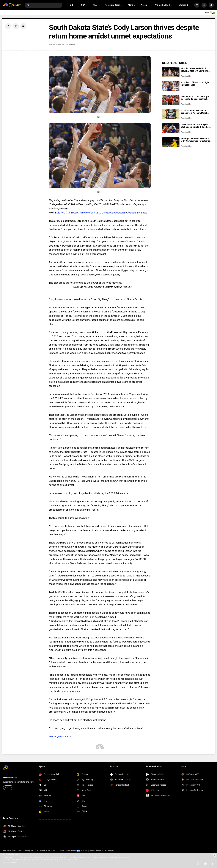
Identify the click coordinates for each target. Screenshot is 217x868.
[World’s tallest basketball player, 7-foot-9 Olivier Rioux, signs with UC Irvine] (171, 72)
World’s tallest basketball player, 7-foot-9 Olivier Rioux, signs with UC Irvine (195, 70)
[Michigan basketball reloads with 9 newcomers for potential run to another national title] (171, 142)
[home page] (12, 5)
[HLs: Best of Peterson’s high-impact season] (171, 86)
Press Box (52, 851)
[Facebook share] (8, 26)
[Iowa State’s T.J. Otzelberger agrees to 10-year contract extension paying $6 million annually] (171, 100)
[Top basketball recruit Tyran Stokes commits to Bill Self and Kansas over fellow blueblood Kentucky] (171, 128)
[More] (197, 5)
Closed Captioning (24, 851)
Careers (14, 851)
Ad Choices (60, 851)
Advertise (6, 851)
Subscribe (8, 787)
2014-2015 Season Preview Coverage (79, 213)
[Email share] (23, 26)
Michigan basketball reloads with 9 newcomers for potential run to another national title (196, 140)
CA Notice (98, 851)
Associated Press (187, 76)
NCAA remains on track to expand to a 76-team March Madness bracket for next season (194, 112)
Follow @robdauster (60, 737)
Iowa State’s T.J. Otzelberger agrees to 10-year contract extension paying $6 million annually (195, 98)
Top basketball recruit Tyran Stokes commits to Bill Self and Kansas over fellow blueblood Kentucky (196, 126)
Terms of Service (109, 851)
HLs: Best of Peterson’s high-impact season (195, 84)
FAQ (33, 851)
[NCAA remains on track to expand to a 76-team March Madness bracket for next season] (171, 114)
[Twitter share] (16, 26)
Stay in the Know (10, 778)
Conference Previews (113, 213)
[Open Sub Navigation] (75, 5)
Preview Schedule (137, 213)
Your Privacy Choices (88, 851)
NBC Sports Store (41, 851)
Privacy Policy (70, 851)
